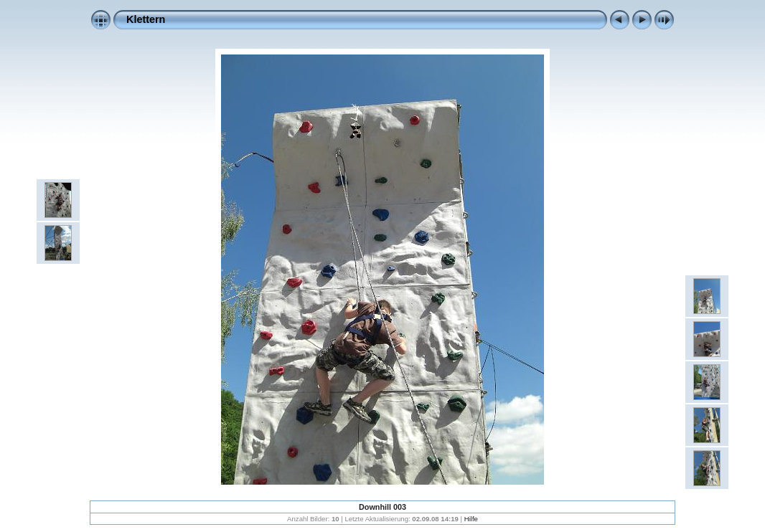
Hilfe (471, 519)
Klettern (146, 19)
